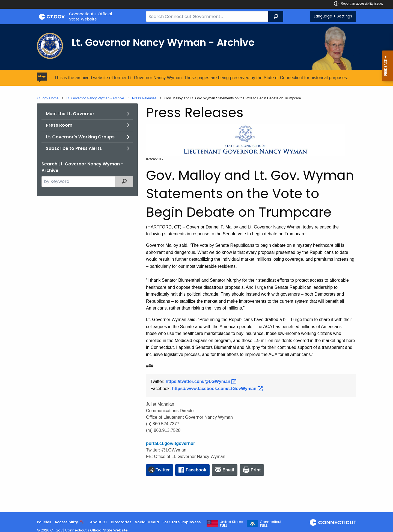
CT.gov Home (48, 98)
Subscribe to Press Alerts (74, 148)
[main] (196, 268)
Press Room (59, 125)
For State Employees (181, 522)
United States (231, 524)
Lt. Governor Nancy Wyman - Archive (95, 98)
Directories (121, 522)
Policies (44, 522)
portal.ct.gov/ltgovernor (171, 443)
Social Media (147, 522)
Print (256, 470)
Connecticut (271, 524)
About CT (99, 522)
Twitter (163, 470)
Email (228, 470)
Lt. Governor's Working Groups (80, 137)
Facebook (196, 470)
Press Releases (144, 98)
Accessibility (66, 522)
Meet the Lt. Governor (70, 114)
